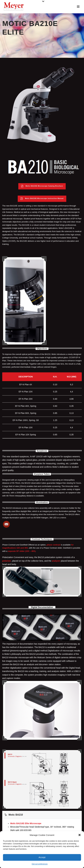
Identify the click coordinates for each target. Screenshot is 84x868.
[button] (80, 835)
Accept (42, 857)
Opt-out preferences (40, 864)
